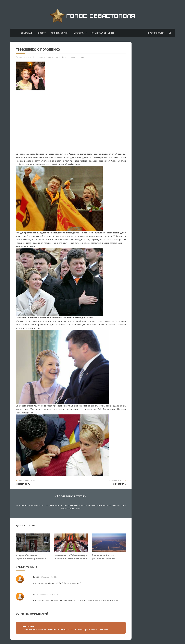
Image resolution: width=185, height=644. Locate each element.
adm (64, 57)
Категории (80, 33)
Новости (41, 33)
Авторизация (156, 33)
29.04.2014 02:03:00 (24, 57)
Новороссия (52, 57)
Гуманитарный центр (103, 33)
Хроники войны (60, 33)
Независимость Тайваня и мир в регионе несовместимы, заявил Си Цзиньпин (71, 558)
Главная (26, 33)
